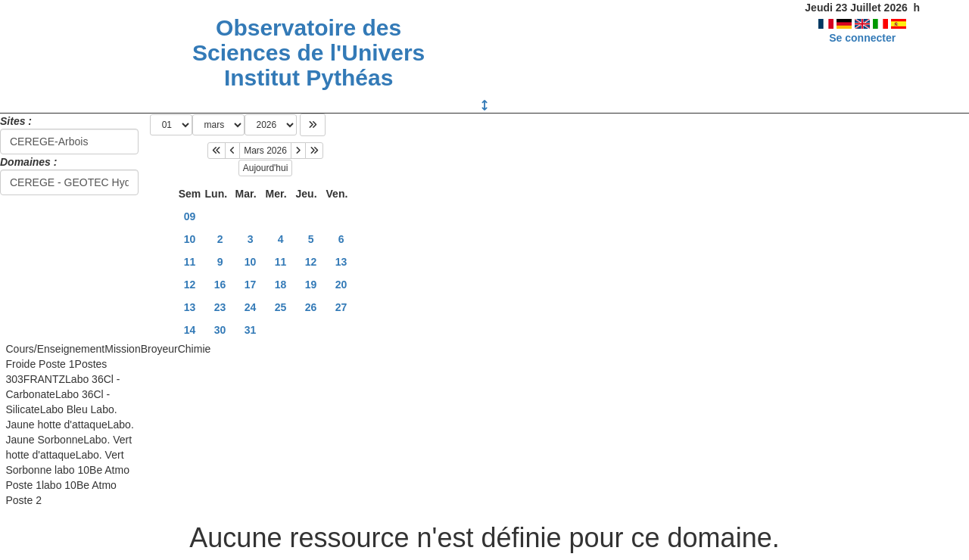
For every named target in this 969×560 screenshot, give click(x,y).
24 (251, 307)
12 (311, 262)
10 (190, 239)
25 (281, 307)
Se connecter (862, 38)
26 (311, 307)
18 (281, 285)
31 (251, 330)
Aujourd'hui (266, 168)
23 (220, 307)
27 (341, 307)
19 (311, 285)
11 (190, 262)
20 (341, 285)
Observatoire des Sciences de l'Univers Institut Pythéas (308, 53)
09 (190, 216)
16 (220, 285)
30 (220, 330)
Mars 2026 (265, 151)
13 (341, 262)
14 (190, 330)
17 (251, 285)
